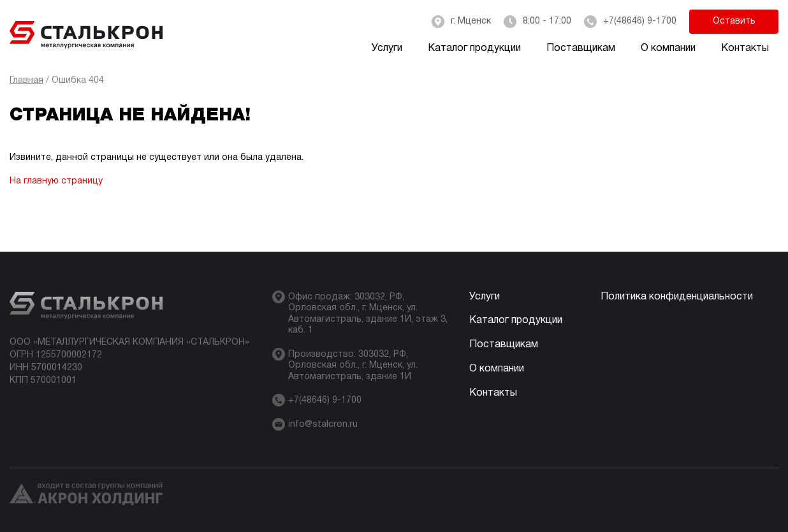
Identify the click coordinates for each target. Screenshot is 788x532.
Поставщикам (581, 48)
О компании (668, 48)
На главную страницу (56, 181)
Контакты (745, 48)
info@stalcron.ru (323, 425)
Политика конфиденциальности (677, 297)
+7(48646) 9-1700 (640, 21)
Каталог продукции (474, 48)
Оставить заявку (734, 25)
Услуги (387, 48)
